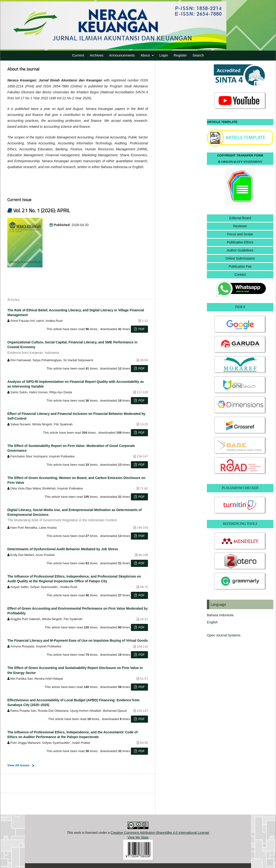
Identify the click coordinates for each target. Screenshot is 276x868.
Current (78, 55)
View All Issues (18, 765)
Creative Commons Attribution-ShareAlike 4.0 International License (160, 833)
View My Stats (138, 837)
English (212, 622)
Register (180, 55)
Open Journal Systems (224, 635)
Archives (97, 55)
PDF (141, 329)
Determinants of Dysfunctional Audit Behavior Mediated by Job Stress (63, 549)
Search (198, 55)
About (145, 55)
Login (164, 55)
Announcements (122, 55)
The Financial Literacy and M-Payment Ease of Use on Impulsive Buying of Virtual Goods (78, 640)
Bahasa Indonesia (220, 615)
